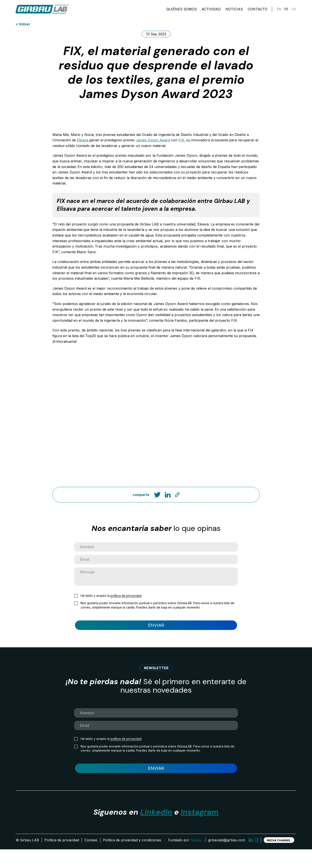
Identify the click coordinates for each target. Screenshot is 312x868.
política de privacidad (126, 604)
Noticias (234, 11)
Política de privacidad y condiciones (132, 858)
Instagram (200, 831)
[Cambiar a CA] (294, 11)
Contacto (258, 11)
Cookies (91, 858)
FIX (181, 140)
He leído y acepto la (111, 604)
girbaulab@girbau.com (227, 858)
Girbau (196, 858)
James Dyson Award (153, 140)
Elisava (83, 140)
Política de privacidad (62, 858)
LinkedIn (156, 831)
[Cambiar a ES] (286, 11)
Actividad (211, 11)
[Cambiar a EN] (279, 11)
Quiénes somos (182, 11)
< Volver (23, 24)
